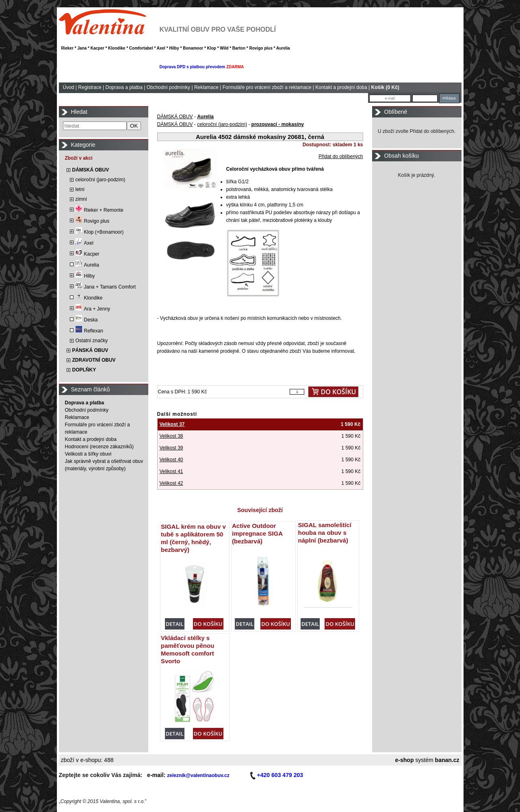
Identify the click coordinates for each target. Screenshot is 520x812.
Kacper (88, 254)
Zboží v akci (79, 158)
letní (80, 189)
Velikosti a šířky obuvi (88, 454)
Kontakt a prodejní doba (341, 87)
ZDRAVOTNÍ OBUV (94, 360)
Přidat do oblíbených (341, 156)
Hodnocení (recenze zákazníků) (99, 447)
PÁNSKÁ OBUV (90, 350)
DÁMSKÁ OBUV (91, 170)
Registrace (90, 87)
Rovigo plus (93, 221)
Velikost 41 (171, 471)
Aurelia (87, 265)
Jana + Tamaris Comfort (106, 287)
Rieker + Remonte (100, 210)
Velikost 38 (171, 436)
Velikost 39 (171, 448)
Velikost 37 (172, 424)
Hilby (85, 276)
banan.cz (447, 760)
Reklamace (206, 87)
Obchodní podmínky (168, 87)
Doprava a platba (124, 87)
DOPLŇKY (84, 370)
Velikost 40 (171, 460)
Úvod (69, 87)
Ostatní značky (92, 341)
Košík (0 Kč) (385, 87)
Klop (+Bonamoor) (100, 232)
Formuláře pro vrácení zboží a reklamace (267, 87)
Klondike (89, 298)
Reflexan (89, 331)
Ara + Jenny (93, 309)
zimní (81, 199)
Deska (87, 320)
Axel (84, 243)
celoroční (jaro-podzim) (101, 180)
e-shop (405, 760)
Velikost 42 (171, 483)
